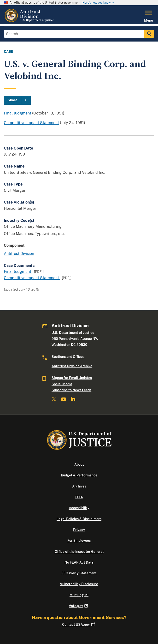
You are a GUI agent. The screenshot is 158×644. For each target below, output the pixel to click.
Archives (79, 486)
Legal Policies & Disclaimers (79, 519)
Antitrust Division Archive (72, 366)
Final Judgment (18, 113)
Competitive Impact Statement (31, 123)
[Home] (30, 21)
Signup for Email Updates (72, 378)
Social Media (62, 384)
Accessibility (79, 508)
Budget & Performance (79, 475)
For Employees (79, 541)
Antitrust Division (19, 254)
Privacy (79, 530)
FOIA (79, 497)
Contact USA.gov (79, 625)
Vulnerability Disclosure (79, 584)
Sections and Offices (68, 357)
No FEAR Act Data (79, 562)
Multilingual (79, 595)
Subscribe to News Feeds (71, 390)
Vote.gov (79, 606)
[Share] (17, 100)
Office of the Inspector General (79, 552)
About (79, 464)
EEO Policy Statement (79, 573)
